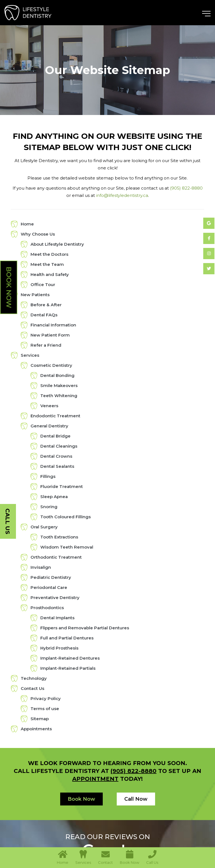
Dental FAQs (44, 315)
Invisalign (41, 567)
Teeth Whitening (59, 396)
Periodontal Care (49, 587)
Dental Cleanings (59, 446)
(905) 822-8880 (186, 188)
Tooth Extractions (59, 537)
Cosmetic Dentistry (51, 365)
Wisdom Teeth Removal (67, 547)
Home (27, 224)
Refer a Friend (46, 345)
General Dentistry (49, 426)
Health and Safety (50, 274)
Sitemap (40, 719)
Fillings (48, 476)
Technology (34, 678)
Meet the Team (47, 264)
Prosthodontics (47, 608)
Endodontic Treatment (55, 416)
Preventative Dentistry (55, 598)
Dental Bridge (55, 436)
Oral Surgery (44, 527)
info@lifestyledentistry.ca (122, 195)
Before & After (46, 305)
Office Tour (43, 285)
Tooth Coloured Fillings (66, 517)
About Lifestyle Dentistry (57, 244)
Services (30, 355)
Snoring (49, 507)
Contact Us (32, 688)
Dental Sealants (57, 466)
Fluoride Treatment (62, 486)
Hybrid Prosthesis (59, 648)
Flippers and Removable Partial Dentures (85, 628)
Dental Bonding (57, 375)
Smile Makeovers (59, 385)
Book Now (9, 287)
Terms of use (45, 709)
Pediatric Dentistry (51, 577)
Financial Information (53, 325)
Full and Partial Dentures (67, 638)
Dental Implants (57, 618)
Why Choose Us (38, 234)
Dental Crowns (56, 456)
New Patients (35, 295)
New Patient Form (50, 335)
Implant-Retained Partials (68, 668)
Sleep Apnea (54, 497)
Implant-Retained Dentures (70, 658)
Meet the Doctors (49, 254)
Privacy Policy (46, 698)
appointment (95, 779)
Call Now (136, 799)
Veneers (49, 406)
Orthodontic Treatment (56, 557)
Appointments (36, 729)
